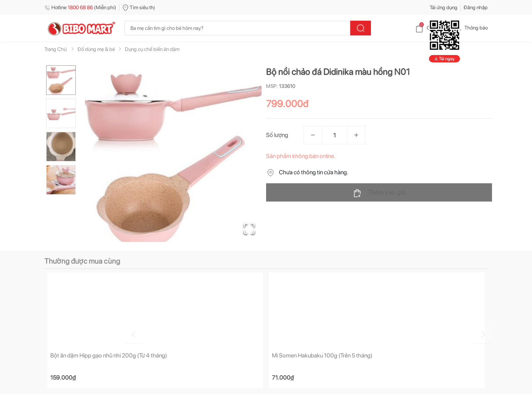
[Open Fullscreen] (248, 227)
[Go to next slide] (489, 333)
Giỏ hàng (431, 28)
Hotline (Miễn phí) (80, 7)
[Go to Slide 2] (61, 113)
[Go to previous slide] (46, 333)
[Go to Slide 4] (61, 180)
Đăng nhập (476, 7)
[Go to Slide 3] (61, 147)
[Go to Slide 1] (61, 80)
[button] (173, 154)
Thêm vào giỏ (379, 193)
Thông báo (470, 28)
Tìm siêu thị (139, 7)
